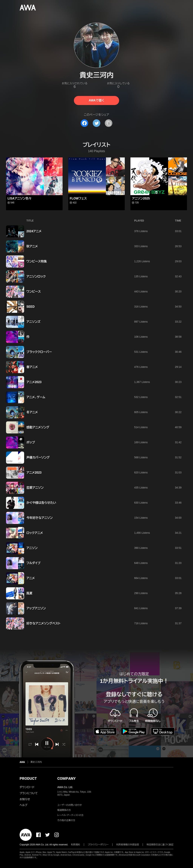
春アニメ (32, 367)
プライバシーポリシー (98, 845)
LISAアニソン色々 (20, 198)
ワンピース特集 (37, 261)
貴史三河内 (36, 762)
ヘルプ (23, 805)
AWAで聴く (96, 100)
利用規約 (76, 845)
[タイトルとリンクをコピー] (109, 123)
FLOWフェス (78, 198)
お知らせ (25, 799)
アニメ (31, 578)
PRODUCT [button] (28, 778)
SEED (31, 307)
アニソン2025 (141, 198)
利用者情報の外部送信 (128, 845)
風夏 (29, 593)
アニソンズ (33, 322)
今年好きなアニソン (39, 518)
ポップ (31, 442)
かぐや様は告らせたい (41, 503)
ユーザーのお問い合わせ (70, 805)
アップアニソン (36, 608)
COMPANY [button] (66, 778)
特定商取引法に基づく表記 (160, 845)
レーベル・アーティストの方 (70, 815)
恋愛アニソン (35, 488)
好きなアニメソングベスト (43, 623)
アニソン (32, 548)
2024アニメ (34, 231)
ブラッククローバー (39, 352)
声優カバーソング (38, 457)
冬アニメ (32, 412)
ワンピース (34, 292)
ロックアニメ (35, 533)
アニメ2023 (34, 382)
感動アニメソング (38, 427)
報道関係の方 (64, 810)
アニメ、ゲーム (36, 397)
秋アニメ (32, 246)
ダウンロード (27, 787)
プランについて (29, 793)
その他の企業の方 (66, 820)
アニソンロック (36, 276)
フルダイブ (33, 563)
